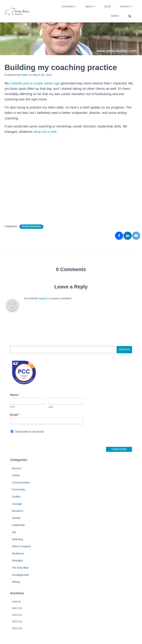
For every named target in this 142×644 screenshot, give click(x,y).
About (90, 7)
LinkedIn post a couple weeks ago (35, 83)
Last (51, 407)
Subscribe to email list (30, 432)
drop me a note (46, 132)
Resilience (18, 553)
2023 (15, 621)
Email (15, 415)
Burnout (17, 468)
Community (19, 489)
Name (15, 395)
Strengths (18, 560)
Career (16, 475)
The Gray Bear (20, 568)
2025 (15, 608)
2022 (15, 628)
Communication (21, 482)
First (12, 407)
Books (115, 16)
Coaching (69, 7)
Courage (17, 504)
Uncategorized (20, 575)
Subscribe (119, 449)
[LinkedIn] (128, 236)
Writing (16, 582)
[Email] (136, 236)
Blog (108, 7)
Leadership (18, 525)
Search (124, 350)
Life (14, 532)
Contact (126, 7)
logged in (44, 298)
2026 (15, 602)
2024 (15, 615)
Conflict (16, 497)
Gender (16, 518)
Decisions (18, 511)
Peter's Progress (31, 227)
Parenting (18, 539)
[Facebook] (119, 236)
